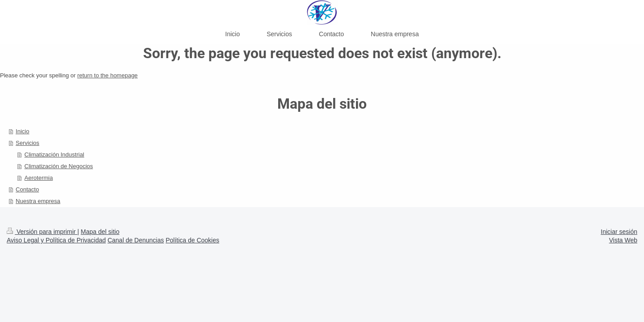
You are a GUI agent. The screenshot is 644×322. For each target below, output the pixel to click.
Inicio (22, 131)
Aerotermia (39, 178)
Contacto (27, 189)
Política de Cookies (192, 240)
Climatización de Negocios (59, 166)
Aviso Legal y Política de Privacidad (56, 240)
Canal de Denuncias (136, 240)
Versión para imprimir (42, 232)
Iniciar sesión (619, 232)
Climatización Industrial (55, 155)
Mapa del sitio (100, 232)
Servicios (28, 143)
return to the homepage (108, 75)
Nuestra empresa (38, 201)
